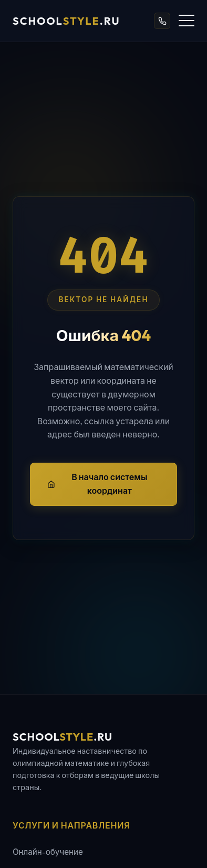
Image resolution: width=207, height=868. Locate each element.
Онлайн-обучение (48, 852)
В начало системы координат (97, 484)
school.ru (66, 21)
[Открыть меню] (187, 21)
